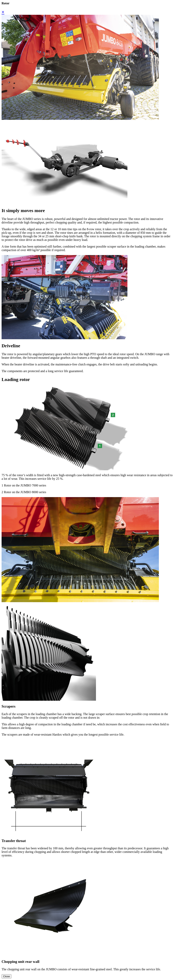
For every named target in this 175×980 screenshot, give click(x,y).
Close (6, 976)
